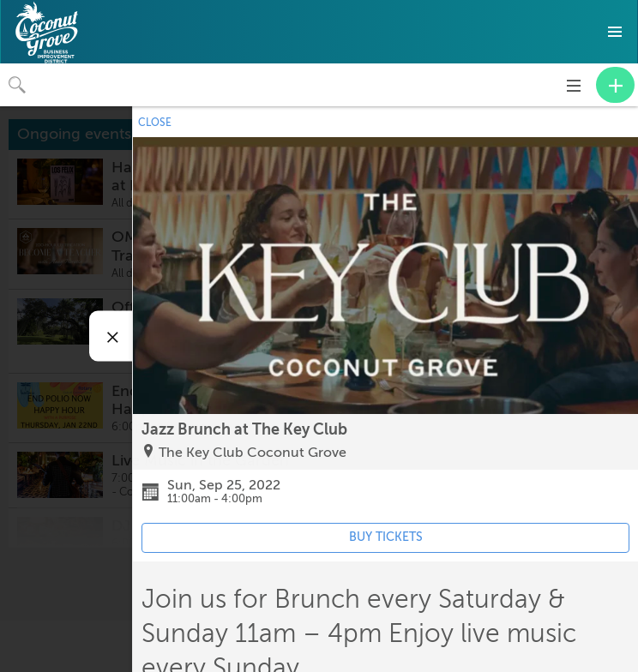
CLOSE (155, 123)
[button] (615, 32)
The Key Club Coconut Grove (253, 453)
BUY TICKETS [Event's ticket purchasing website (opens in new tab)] (386, 537)
